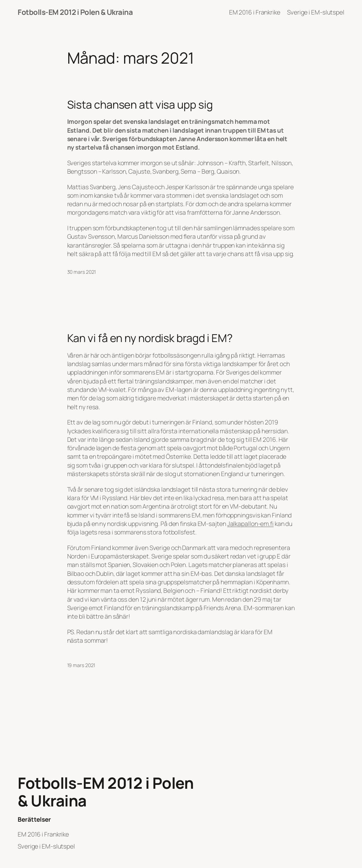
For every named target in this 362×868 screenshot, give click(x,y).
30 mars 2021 (82, 272)
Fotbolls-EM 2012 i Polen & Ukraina (75, 12)
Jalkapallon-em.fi (250, 523)
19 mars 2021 (81, 665)
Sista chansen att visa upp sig (140, 105)
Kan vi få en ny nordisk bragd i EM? (150, 338)
